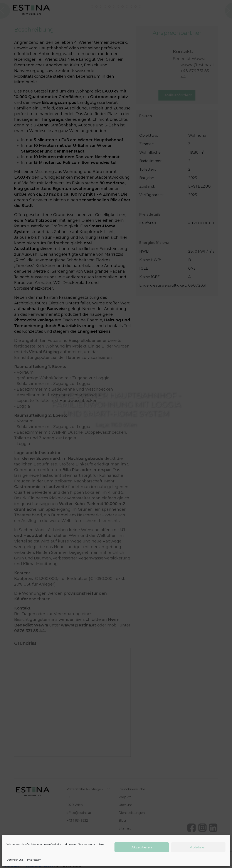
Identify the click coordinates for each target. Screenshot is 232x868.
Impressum (34, 860)
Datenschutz (15, 860)
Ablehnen (198, 847)
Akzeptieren (142, 847)
